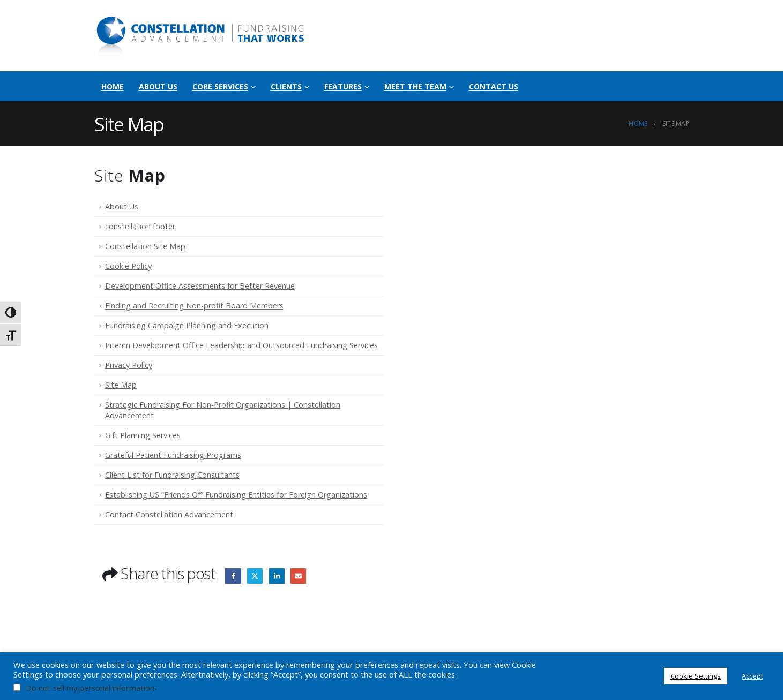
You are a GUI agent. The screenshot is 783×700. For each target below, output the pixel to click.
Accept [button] (752, 676)
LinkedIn (277, 576)
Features (343, 86)
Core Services (220, 86)
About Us (158, 86)
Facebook (233, 576)
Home (113, 86)
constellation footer (140, 226)
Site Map (121, 385)
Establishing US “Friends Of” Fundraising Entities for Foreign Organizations (236, 495)
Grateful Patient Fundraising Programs (173, 455)
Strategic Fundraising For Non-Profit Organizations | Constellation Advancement (223, 410)
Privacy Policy (129, 365)
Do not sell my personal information (90, 688)
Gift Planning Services (143, 435)
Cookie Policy (128, 266)
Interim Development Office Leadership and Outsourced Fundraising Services (241, 345)
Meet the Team (415, 86)
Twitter (255, 576)
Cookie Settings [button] (696, 676)
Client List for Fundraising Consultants (172, 475)
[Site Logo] (202, 36)
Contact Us (494, 86)
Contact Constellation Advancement (169, 514)
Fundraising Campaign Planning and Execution (187, 325)
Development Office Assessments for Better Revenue (200, 286)
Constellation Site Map (145, 246)
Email (298, 576)
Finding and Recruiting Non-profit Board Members (194, 306)
